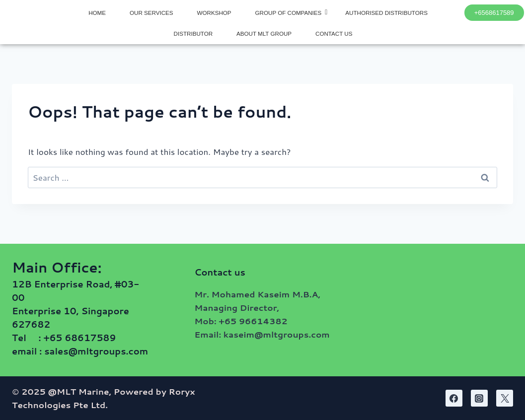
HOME (97, 13)
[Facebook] (454, 398)
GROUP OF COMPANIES (292, 12)
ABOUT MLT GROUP (264, 34)
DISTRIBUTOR (193, 34)
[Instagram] (479, 398)
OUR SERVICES (151, 13)
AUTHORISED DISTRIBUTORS (386, 13)
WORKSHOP (214, 13)
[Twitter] (505, 398)
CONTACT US (334, 34)
